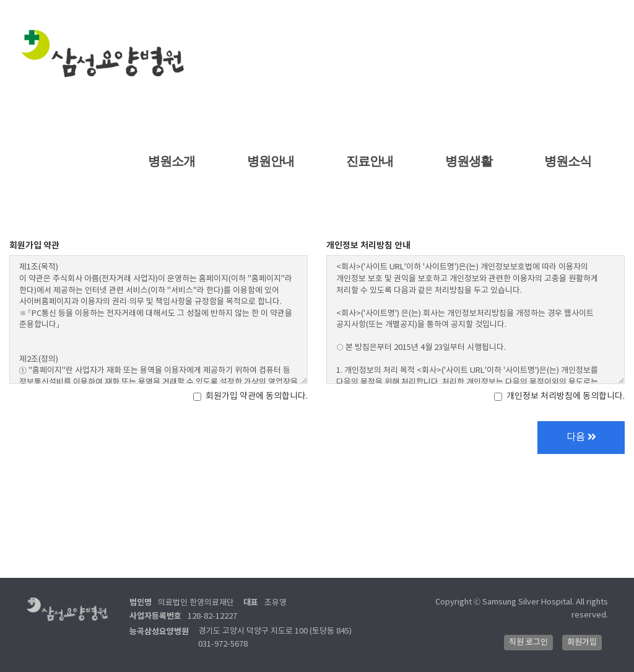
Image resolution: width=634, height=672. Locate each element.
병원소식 (568, 161)
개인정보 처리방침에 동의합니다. (559, 396)
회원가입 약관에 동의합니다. (250, 396)
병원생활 (469, 161)
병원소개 (172, 161)
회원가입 (582, 642)
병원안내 (271, 161)
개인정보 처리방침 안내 (368, 246)
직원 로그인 (528, 642)
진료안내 (370, 161)
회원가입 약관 (34, 246)
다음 (581, 437)
